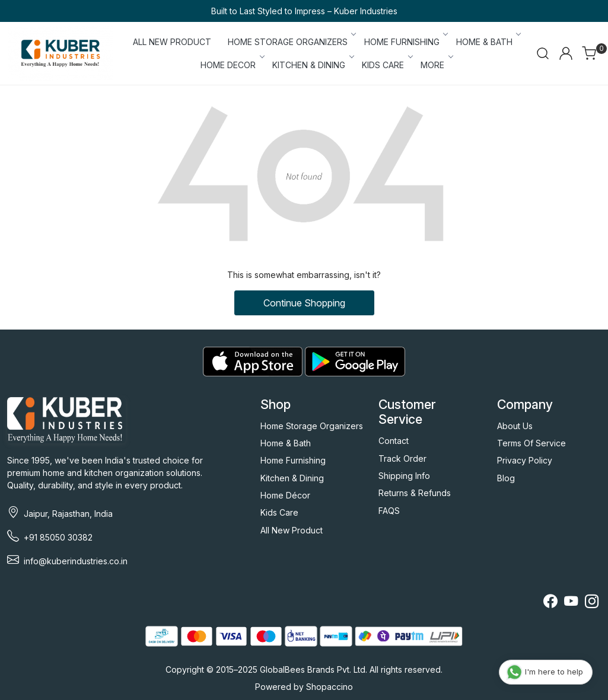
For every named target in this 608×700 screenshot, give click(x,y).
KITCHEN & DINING (312, 65)
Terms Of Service (531, 443)
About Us (515, 426)
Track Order (402, 458)
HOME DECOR (232, 65)
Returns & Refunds (415, 493)
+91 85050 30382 (58, 537)
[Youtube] (571, 603)
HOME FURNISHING (405, 42)
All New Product (292, 530)
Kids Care (279, 512)
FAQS (389, 511)
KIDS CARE (386, 65)
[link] (543, 53)
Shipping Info (404, 476)
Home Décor (285, 495)
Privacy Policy (525, 460)
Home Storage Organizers (312, 426)
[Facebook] (550, 603)
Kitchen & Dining (292, 478)
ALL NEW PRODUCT (172, 42)
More (436, 65)
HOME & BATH (488, 42)
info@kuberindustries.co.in (76, 561)
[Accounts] (566, 53)
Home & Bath (286, 443)
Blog (506, 478)
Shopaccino (330, 687)
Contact (394, 441)
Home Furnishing (293, 460)
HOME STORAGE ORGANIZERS (291, 42)
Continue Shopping (304, 303)
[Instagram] (592, 603)
